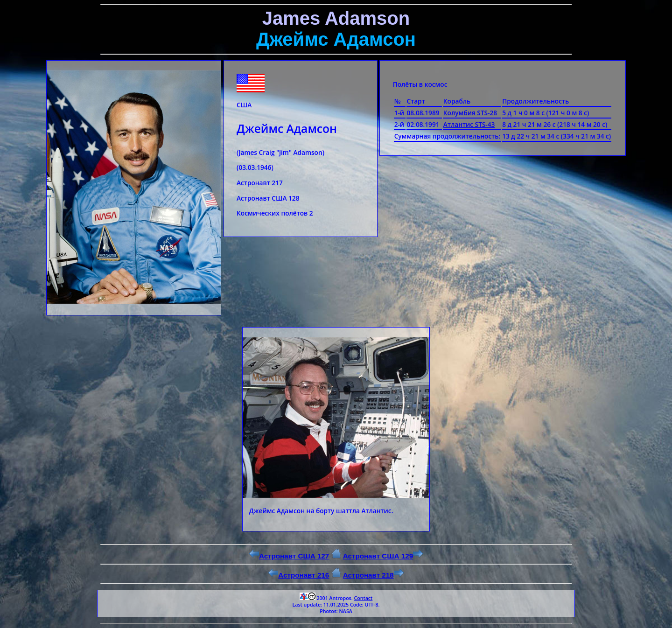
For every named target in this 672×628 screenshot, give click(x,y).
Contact (363, 598)
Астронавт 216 (299, 575)
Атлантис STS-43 (469, 124)
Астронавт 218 (373, 575)
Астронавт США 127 (289, 556)
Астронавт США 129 (383, 556)
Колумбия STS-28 (470, 113)
